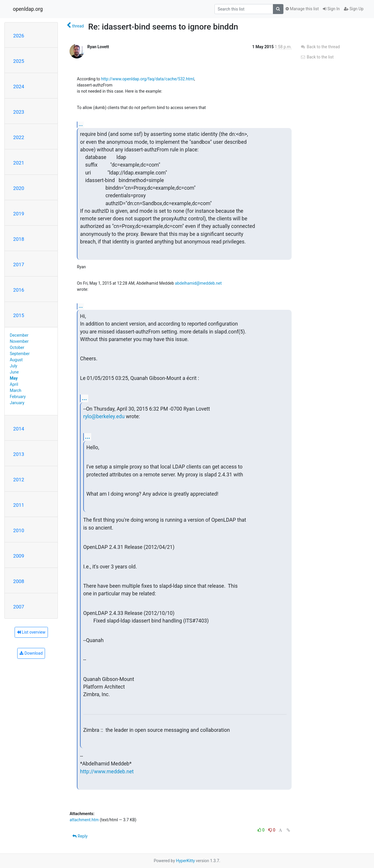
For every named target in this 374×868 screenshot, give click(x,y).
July (14, 366)
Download (31, 653)
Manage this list (302, 9)
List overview (31, 632)
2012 (19, 480)
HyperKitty (185, 861)
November (19, 341)
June (14, 372)
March (16, 390)
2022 (19, 137)
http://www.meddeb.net (107, 772)
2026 (19, 36)
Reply (80, 836)
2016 (19, 290)
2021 (19, 163)
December (19, 335)
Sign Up (354, 9)
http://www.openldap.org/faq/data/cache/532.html (148, 79)
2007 (19, 607)
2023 (19, 112)
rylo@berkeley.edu (104, 416)
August (16, 360)
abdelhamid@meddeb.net (198, 283)
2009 (19, 556)
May (14, 378)
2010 (19, 530)
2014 (19, 429)
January (17, 403)
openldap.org (28, 9)
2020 (19, 188)
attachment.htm (84, 820)
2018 (19, 239)
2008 (19, 581)
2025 (19, 61)
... (81, 124)
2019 (19, 214)
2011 (19, 505)
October (17, 347)
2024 (19, 87)
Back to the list (317, 57)
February (18, 397)
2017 (19, 264)
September (20, 354)
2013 (19, 454)
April (14, 384)
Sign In (331, 9)
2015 (19, 315)
